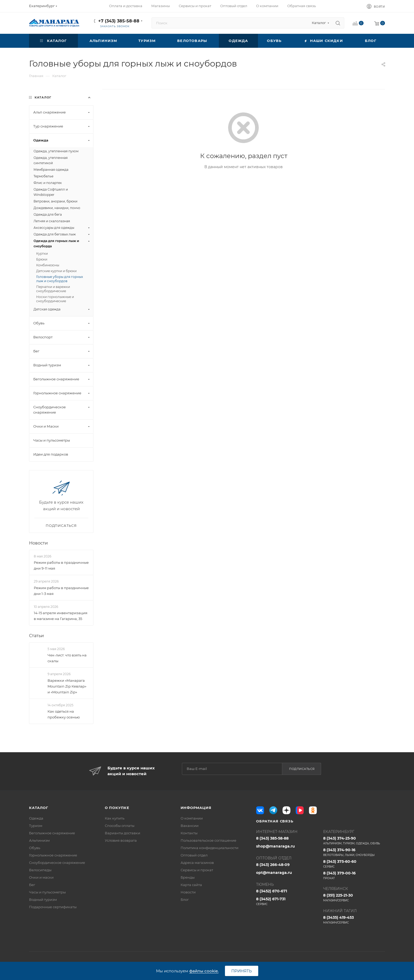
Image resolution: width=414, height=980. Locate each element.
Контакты (189, 833)
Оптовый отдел (194, 855)
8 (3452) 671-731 (287, 901)
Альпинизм (39, 840)
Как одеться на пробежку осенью (64, 714)
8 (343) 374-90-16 (354, 852)
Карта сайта (191, 885)
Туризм (36, 826)
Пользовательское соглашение (208, 840)
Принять (242, 971)
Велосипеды (40, 870)
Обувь (35, 848)
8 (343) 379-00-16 (354, 875)
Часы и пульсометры (47, 892)
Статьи (36, 636)
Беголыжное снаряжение (52, 833)
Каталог (39, 808)
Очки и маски (41, 877)
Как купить (115, 818)
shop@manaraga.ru (276, 846)
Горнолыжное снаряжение (53, 855)
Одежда (36, 818)
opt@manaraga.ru (274, 873)
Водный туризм (43, 899)
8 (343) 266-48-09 (273, 865)
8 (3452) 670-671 (272, 891)
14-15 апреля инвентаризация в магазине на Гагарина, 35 (61, 616)
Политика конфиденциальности (210, 848)
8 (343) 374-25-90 (354, 841)
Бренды (188, 877)
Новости (38, 543)
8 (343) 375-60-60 (354, 864)
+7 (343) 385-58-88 (119, 21)
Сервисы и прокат (197, 870)
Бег (32, 885)
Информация (196, 808)
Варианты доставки (123, 833)
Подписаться (302, 769)
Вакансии (190, 826)
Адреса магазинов (197, 863)
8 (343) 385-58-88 (272, 838)
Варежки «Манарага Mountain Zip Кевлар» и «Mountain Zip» (67, 686)
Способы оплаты (120, 826)
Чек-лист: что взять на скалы (67, 658)
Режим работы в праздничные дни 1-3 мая (61, 591)
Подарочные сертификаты (53, 907)
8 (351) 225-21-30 (354, 898)
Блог (185, 899)
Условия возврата (121, 840)
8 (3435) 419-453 (354, 920)
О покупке (117, 808)
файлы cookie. (204, 971)
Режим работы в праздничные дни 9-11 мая (61, 565)
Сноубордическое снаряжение (57, 863)
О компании (192, 818)
